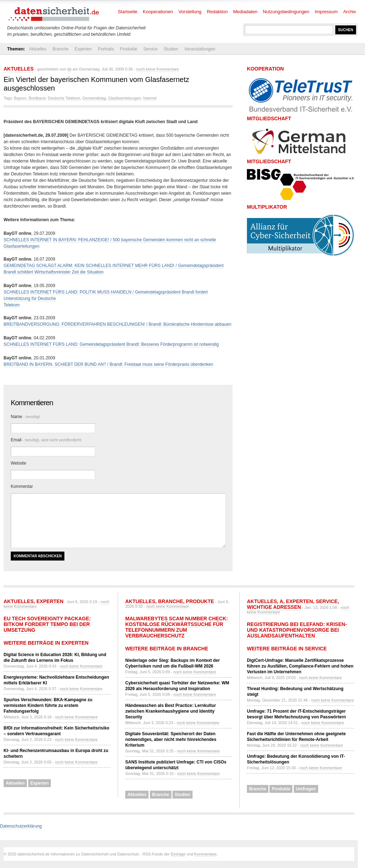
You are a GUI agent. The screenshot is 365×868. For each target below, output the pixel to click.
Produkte (128, 49)
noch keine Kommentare (158, 69)
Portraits (106, 49)
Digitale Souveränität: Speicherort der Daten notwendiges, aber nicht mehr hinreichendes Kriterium (171, 740)
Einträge (178, 854)
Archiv (350, 12)
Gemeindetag (94, 98)
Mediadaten (245, 12)
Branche (61, 49)
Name (25, 417)
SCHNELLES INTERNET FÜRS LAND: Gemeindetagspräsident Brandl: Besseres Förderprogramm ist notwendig (111, 344)
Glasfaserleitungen (125, 98)
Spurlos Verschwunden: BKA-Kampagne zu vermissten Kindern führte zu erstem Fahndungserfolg (48, 705)
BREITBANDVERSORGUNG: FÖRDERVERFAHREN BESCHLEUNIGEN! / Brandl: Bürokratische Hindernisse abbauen (118, 324)
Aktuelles (38, 49)
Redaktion (217, 12)
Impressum (326, 12)
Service (150, 49)
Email (47, 440)
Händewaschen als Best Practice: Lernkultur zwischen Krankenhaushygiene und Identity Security (171, 711)
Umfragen (306, 789)
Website (18, 463)
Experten (83, 49)
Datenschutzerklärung (21, 826)
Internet (150, 98)
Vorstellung (190, 12)
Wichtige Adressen (274, 607)
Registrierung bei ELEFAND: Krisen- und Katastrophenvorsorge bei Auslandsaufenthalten (297, 630)
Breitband (37, 98)
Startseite (128, 12)
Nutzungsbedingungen (286, 12)
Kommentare (206, 854)
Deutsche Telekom (64, 98)
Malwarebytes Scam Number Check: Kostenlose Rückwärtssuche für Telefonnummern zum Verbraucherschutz (177, 627)
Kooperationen (158, 12)
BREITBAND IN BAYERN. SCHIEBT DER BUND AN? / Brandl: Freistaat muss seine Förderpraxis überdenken (108, 364)
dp (69, 69)
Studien (171, 49)
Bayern (20, 98)
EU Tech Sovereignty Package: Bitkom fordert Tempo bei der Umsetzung (47, 624)
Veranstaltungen (200, 49)
